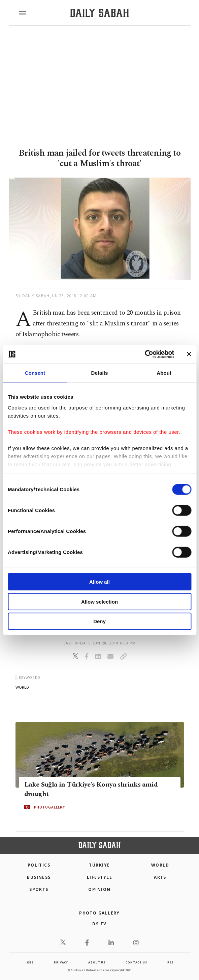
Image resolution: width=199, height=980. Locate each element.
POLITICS (39, 865)
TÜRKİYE (99, 865)
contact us (136, 962)
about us (97, 962)
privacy (61, 962)
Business (39, 877)
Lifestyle (99, 877)
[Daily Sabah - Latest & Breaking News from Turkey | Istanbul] (99, 13)
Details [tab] (100, 373)
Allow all (99, 582)
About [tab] (164, 373)
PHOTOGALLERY (49, 807)
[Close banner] (189, 354)
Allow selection (99, 601)
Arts (160, 877)
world (22, 687)
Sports (39, 889)
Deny (99, 621)
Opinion (99, 889)
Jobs (30, 962)
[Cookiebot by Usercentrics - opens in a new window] (145, 354)
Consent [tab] (35, 373)
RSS (170, 962)
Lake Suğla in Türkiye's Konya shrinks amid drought (91, 789)
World (160, 865)
